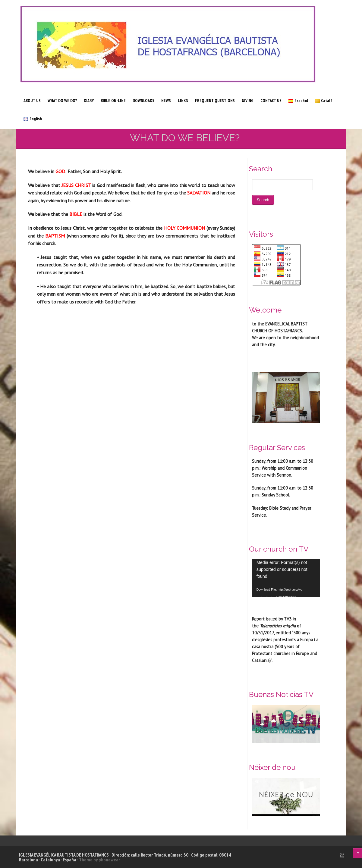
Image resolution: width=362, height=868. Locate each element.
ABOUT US (32, 101)
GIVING (248, 101)
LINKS (183, 101)
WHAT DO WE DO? (62, 101)
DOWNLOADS (143, 101)
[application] (286, 578)
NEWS (166, 101)
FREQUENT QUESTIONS (215, 101)
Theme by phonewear (99, 860)
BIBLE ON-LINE (113, 101)
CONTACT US (271, 101)
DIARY (89, 101)
